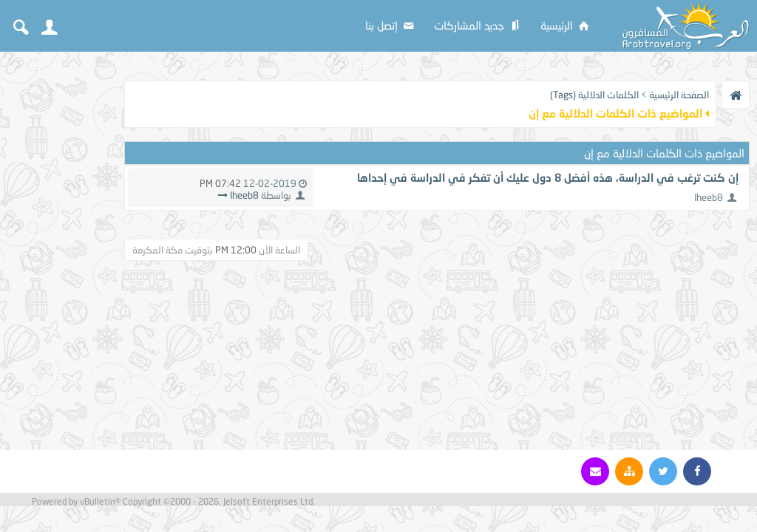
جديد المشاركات (478, 25)
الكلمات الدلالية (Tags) (594, 95)
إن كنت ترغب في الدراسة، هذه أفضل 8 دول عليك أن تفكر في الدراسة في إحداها (548, 177)
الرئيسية (566, 25)
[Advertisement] (59, 282)
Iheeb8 (709, 197)
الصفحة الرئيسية (679, 95)
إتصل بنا (391, 25)
